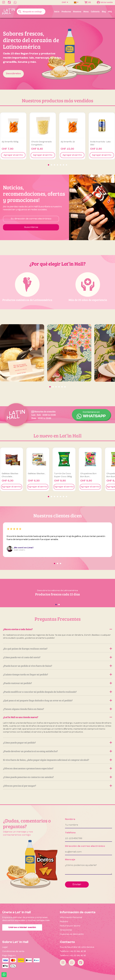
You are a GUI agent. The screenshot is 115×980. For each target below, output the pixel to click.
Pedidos (64, 922)
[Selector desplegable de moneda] (65, 2)
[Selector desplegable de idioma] (76, 2)
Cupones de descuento (72, 934)
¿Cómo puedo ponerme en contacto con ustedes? (57, 777)
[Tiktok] (81, 963)
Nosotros (77, 11)
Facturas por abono (70, 926)
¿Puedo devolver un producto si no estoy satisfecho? (57, 751)
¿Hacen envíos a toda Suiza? (57, 629)
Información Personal (71, 917)
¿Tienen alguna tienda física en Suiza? (57, 709)
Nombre (70, 819)
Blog (104, 11)
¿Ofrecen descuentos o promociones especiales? (57, 768)
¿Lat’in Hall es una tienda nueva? (57, 717)
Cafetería (95, 11)
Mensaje (70, 860)
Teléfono (70, 833)
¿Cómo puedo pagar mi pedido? (57, 742)
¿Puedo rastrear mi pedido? (57, 683)
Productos (66, 11)
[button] (49, 165)
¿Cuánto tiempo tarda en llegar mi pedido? (57, 674)
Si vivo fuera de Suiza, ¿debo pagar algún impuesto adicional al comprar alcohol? (57, 760)
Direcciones (66, 930)
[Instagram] (63, 963)
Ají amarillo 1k (68, 142)
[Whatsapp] (72, 962)
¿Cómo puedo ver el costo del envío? (57, 657)
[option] (57, 54)
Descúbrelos (13, 74)
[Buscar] (31, 11)
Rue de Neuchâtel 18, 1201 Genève (77, 947)
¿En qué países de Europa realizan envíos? (57, 649)
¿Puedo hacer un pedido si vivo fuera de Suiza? (57, 666)
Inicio (57, 11)
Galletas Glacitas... (37, 474)
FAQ (110, 11)
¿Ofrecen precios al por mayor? (57, 786)
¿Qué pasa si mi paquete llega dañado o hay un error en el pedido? (57, 700)
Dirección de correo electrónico (85, 846)
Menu (86, 11)
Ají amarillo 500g (10, 142)
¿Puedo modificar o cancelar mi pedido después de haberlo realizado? (57, 692)
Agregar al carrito (13, 155)
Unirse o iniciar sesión (22, 927)
